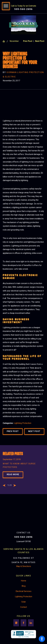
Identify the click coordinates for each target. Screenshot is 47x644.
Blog (24, 589)
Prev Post (13, 434)
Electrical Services (23, 595)
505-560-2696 (23, 9)
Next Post (34, 434)
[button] (42, 639)
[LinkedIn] (31, 626)
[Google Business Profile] (16, 626)
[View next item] (15, 489)
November (14, 41)
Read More (13, 478)
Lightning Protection (23, 426)
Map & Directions (24, 570)
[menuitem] (23, 584)
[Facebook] (23, 626)
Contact (24, 610)
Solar (24, 605)
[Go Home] (5, 41)
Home (23, 584)
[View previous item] (4, 489)
